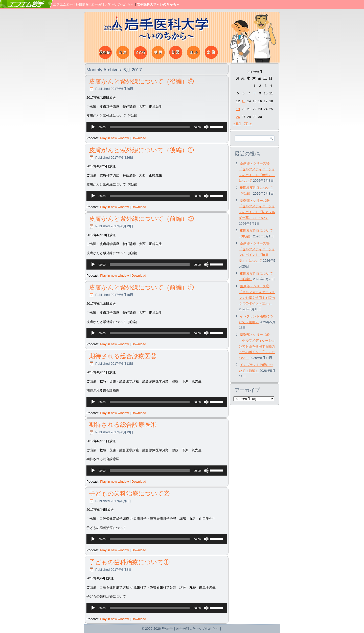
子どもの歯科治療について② (129, 493)
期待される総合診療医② (123, 356)
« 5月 (237, 124)
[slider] (150, 127)
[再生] (93, 127)
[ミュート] (206, 127)
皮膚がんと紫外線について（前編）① (141, 287)
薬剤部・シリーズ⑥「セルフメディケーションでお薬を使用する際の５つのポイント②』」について (257, 346)
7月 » (248, 124)
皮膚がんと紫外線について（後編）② (141, 81)
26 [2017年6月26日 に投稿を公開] (238, 117)
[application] (157, 127)
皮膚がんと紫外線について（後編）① (141, 150)
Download (139, 138)
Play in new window (114, 138)
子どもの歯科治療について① (129, 562)
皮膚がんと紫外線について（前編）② (141, 219)
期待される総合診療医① (123, 425)
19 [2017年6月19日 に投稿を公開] (238, 109)
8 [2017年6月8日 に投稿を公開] (254, 93)
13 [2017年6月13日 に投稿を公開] (243, 101)
